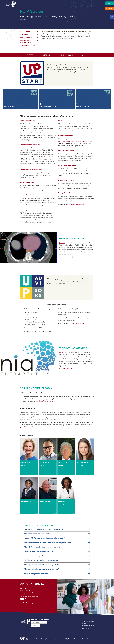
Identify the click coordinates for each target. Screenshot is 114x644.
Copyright (44, 639)
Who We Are (109, 8)
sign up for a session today (46, 401)
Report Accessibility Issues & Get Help (68, 639)
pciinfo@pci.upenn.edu (88, 631)
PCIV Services (25, 35)
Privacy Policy (52, 639)
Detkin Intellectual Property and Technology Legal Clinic (74, 141)
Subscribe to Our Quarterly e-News (28, 603)
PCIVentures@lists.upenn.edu (29, 596)
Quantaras (62, 243)
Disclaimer (37, 639)
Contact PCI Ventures (78, 204)
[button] (112, 17)
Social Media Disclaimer (86, 639)
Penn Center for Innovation (11, 4)
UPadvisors (46, 55)
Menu (109, 3)
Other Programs (66, 55)
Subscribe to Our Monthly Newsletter (40, 619)
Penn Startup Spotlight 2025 (26, 41)
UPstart (30, 55)
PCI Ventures (25, 32)
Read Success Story (66, 257)
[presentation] (1, 98)
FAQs (83, 55)
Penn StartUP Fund (27, 45)
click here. (73, 131)
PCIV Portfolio (26, 38)
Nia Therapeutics (64, 352)
